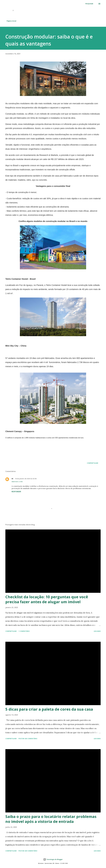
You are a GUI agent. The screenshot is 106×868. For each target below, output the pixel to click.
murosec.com (17, 481)
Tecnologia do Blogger (53, 859)
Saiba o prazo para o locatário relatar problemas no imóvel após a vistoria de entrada (51, 819)
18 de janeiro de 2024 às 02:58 (26, 479)
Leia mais (97, 631)
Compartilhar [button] (93, 463)
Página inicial (11, 21)
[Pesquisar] (89, 4)
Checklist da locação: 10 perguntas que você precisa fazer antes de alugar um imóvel (47, 599)
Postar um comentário (28, 739)
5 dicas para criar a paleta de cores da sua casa (49, 709)
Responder (16, 492)
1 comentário (24, 631)
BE (12, 479)
